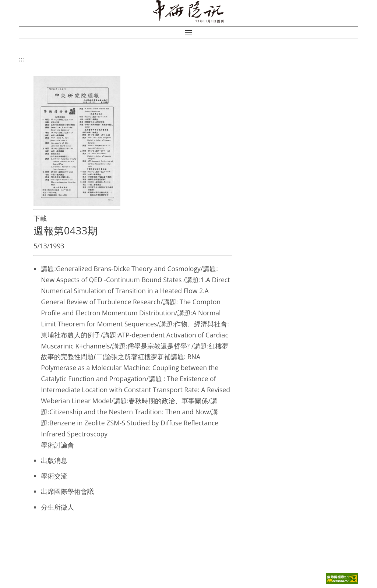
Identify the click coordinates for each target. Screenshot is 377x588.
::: (21, 59)
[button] (188, 33)
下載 (40, 218)
